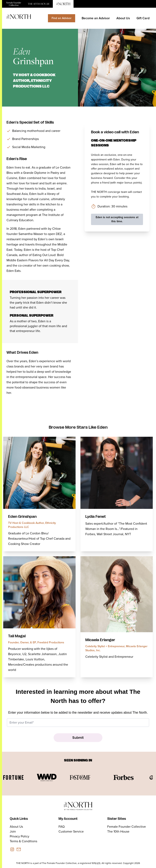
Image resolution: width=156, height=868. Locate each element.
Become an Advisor (96, 18)
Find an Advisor (62, 18)
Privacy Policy (19, 836)
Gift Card (143, 18)
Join (13, 831)
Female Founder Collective (127, 827)
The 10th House (118, 831)
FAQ (62, 827)
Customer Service (71, 831)
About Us (123, 18)
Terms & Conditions (23, 841)
